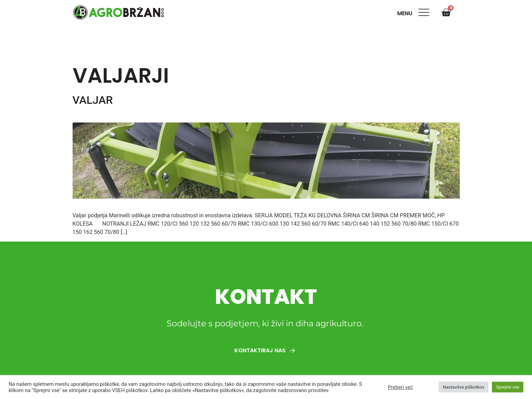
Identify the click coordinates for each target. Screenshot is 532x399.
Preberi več (400, 387)
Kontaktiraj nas (266, 350)
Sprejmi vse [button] (508, 387)
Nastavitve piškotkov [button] (464, 387)
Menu (406, 13)
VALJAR (93, 100)
